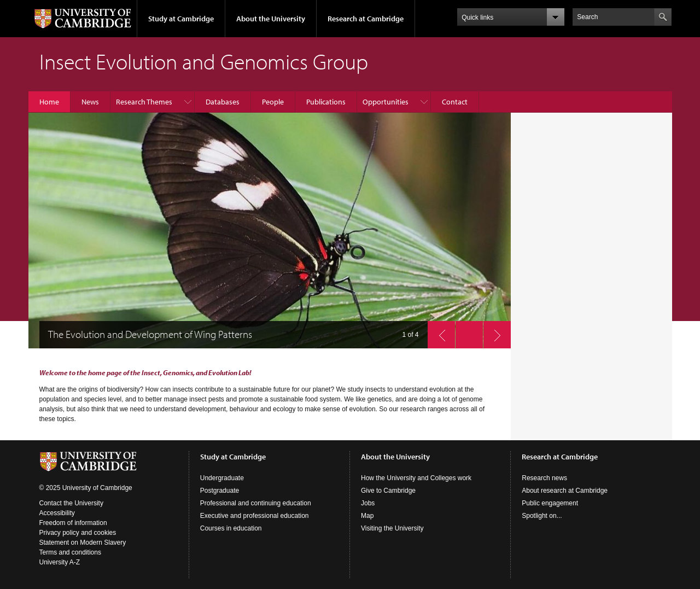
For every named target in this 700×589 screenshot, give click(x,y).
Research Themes (144, 102)
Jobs (368, 503)
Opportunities (386, 102)
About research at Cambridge (565, 491)
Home (49, 102)
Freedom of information (73, 523)
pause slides (466, 332)
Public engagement (550, 503)
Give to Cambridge (388, 491)
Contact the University (71, 503)
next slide (494, 332)
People (273, 102)
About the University (271, 19)
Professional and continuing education (256, 503)
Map (367, 516)
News (90, 102)
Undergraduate (222, 478)
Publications (326, 102)
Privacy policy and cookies (78, 533)
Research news (544, 478)
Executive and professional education (255, 516)
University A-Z (60, 562)
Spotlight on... (542, 516)
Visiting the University (392, 528)
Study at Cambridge (181, 19)
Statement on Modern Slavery (83, 543)
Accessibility (57, 513)
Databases (223, 102)
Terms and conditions (70, 552)
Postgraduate (220, 491)
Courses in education (231, 528)
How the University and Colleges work (416, 478)
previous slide (438, 332)
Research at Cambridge (366, 19)
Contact (455, 102)
